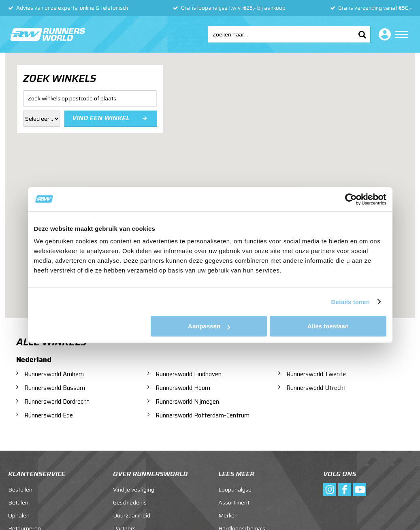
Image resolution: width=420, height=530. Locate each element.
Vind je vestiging (134, 490)
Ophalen (19, 515)
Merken (228, 515)
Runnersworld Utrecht (316, 388)
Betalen (18, 502)
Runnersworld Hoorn (183, 388)
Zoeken (362, 34)
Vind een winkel (101, 118)
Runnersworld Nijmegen (187, 402)
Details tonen (351, 302)
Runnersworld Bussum (55, 388)
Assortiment (234, 502)
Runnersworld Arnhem (54, 374)
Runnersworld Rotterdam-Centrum (203, 415)
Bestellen (20, 490)
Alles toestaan (328, 326)
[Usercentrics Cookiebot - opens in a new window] (351, 199)
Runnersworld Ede (49, 415)
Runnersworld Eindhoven (189, 374)
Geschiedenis (130, 502)
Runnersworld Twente (316, 374)
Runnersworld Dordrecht (57, 402)
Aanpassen (209, 326)
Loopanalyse (235, 490)
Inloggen (383, 34)
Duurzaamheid (132, 515)
